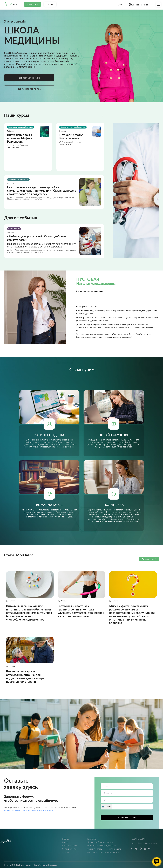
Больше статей (149, 559)
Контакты (92, 839)
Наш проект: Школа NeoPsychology (104, 852)
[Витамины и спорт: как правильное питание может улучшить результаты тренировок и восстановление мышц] (81, 600)
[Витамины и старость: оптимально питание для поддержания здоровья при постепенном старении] (30, 662)
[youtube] (149, 849)
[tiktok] (145, 849)
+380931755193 (138, 839)
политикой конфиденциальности (38, 810)
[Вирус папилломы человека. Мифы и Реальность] (28, 147)
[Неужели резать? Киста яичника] (80, 147)
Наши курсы (32, 4)
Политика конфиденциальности (102, 845)
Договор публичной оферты (100, 842)
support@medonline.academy (144, 843)
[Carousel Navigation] (98, 116)
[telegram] (141, 849)
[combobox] (106, 807)
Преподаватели (69, 845)
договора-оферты (13, 810)
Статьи (50, 4)
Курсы (65, 842)
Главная (66, 839)
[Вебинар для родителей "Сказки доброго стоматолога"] (54, 241)
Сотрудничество (70, 849)
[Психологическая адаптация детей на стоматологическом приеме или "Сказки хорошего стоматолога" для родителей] (54, 192)
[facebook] (136, 849)
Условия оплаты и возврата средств (104, 849)
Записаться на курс (127, 817)
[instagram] (132, 849)
